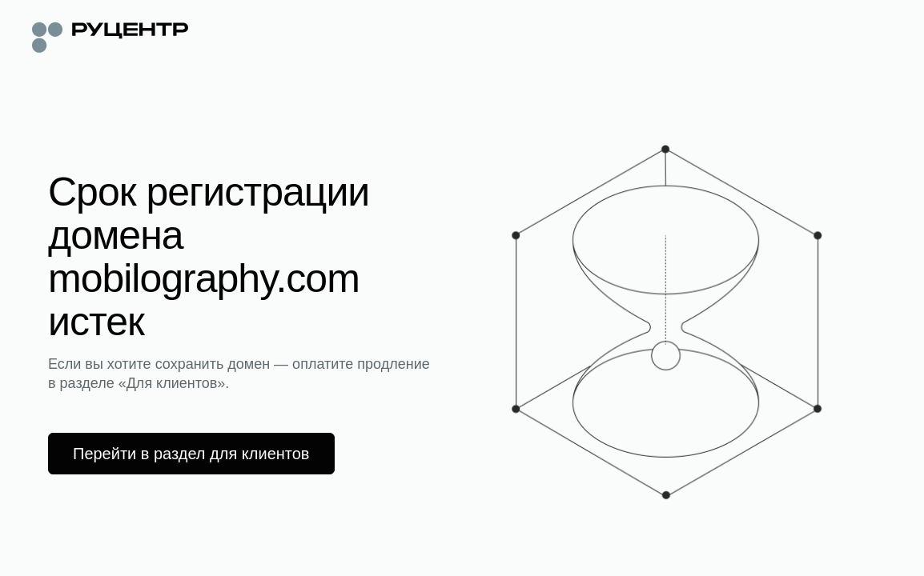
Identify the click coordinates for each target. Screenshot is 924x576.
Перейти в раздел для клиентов (191, 454)
